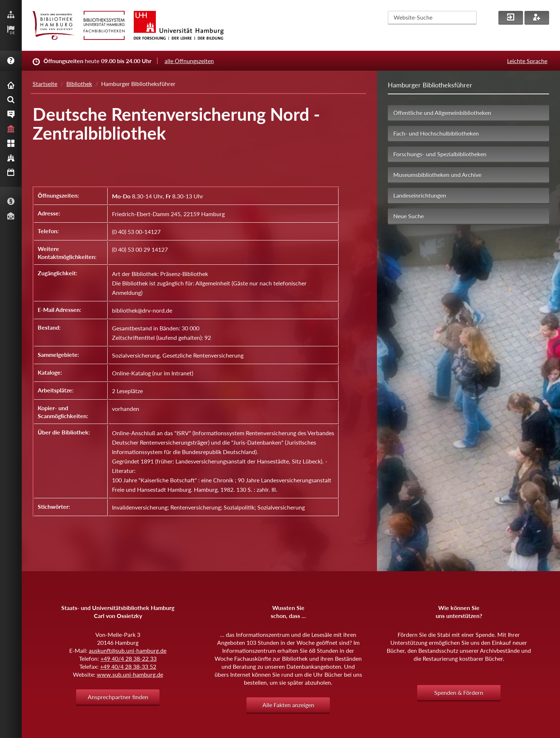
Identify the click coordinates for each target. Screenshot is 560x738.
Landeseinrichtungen (420, 195)
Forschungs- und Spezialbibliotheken (440, 154)
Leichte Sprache (527, 61)
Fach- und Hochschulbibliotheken (436, 133)
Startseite (45, 84)
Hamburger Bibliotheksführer (430, 85)
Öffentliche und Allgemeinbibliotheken (442, 113)
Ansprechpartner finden (118, 697)
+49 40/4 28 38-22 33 (128, 658)
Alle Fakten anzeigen (288, 705)
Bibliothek (79, 84)
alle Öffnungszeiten (189, 61)
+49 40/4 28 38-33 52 (128, 666)
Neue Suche (408, 216)
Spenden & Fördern (459, 692)
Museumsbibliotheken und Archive (437, 175)
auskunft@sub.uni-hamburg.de (128, 650)
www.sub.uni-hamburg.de (130, 674)
